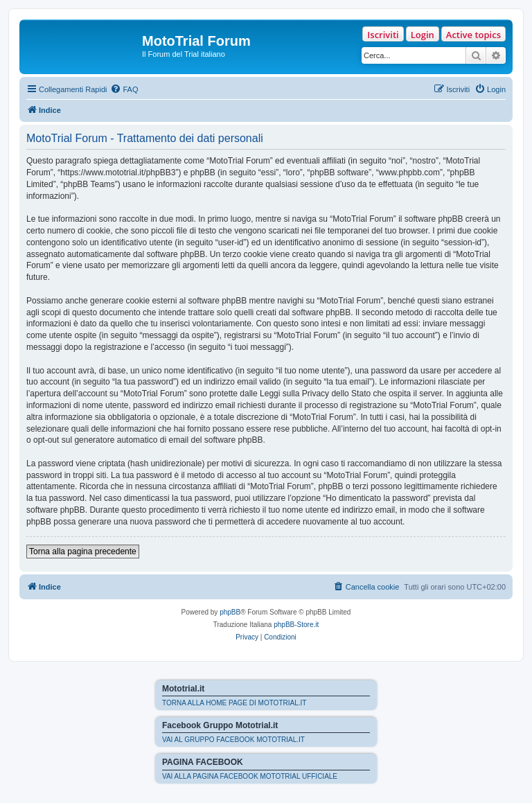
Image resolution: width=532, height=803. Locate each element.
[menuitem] (124, 89)
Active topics (473, 35)
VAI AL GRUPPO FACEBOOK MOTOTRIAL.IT (233, 740)
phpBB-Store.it (296, 625)
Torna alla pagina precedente (83, 551)
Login (423, 35)
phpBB (230, 612)
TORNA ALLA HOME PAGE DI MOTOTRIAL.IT (234, 703)
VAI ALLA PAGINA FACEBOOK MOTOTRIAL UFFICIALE (250, 776)
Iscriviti (383, 35)
